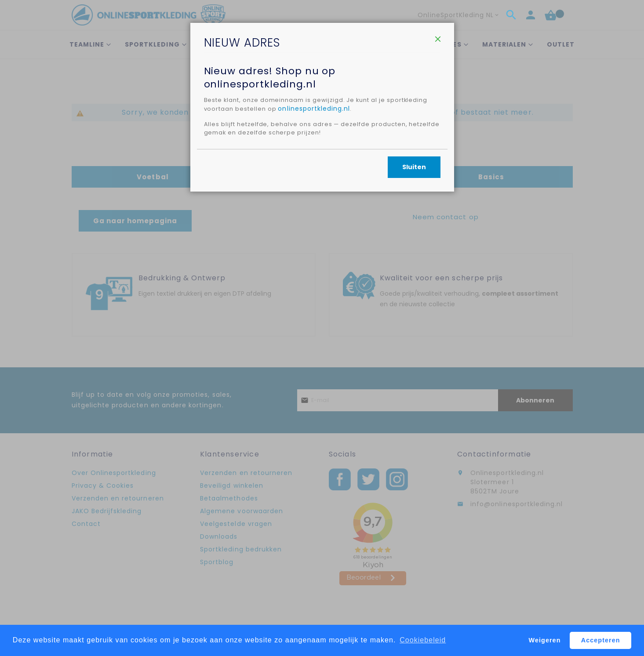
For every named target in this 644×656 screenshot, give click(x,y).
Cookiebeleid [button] (423, 640)
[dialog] (322, 328)
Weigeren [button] (545, 640)
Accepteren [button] (601, 640)
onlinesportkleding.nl (364, 152)
